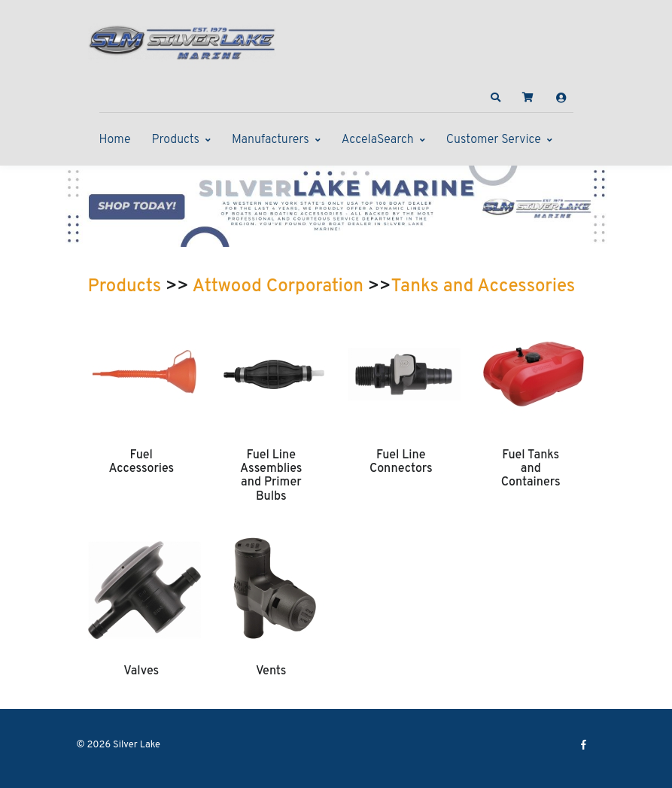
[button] (495, 98)
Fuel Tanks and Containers (531, 469)
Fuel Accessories (141, 462)
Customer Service (494, 140)
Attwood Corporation (278, 287)
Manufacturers (271, 140)
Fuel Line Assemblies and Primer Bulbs (271, 476)
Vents (271, 671)
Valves (141, 671)
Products (176, 140)
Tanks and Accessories (483, 287)
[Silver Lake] (182, 41)
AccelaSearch (378, 140)
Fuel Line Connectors (401, 462)
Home (115, 140)
